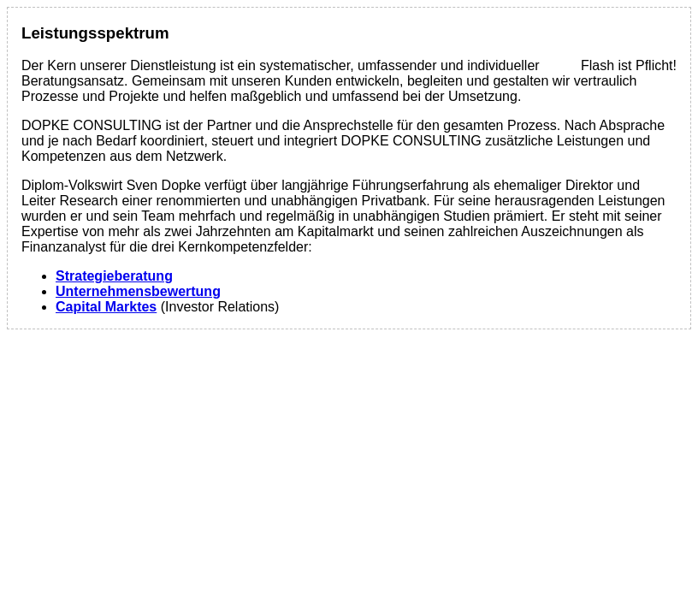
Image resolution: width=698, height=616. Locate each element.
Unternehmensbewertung (138, 291)
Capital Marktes (106, 307)
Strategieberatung (114, 276)
